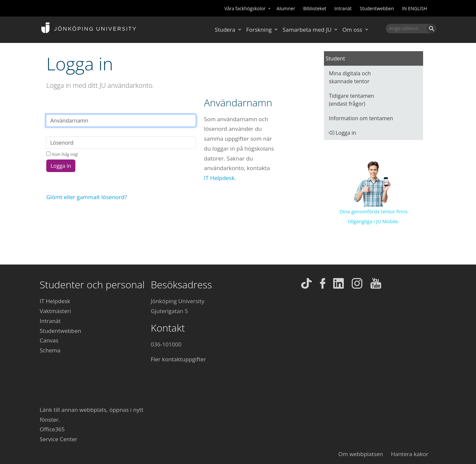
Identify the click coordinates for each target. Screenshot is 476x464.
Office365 (52, 429)
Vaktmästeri (55, 311)
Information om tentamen (361, 118)
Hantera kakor (410, 454)
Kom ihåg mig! (65, 154)
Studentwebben (377, 8)
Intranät (343, 8)
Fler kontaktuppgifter (178, 359)
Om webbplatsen (361, 454)
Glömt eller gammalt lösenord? (87, 197)
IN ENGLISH (415, 8)
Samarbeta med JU (307, 30)
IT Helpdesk (219, 178)
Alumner (286, 8)
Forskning (259, 30)
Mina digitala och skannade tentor (350, 77)
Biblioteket (315, 8)
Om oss (352, 30)
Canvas (49, 340)
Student (335, 58)
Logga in (61, 166)
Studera (225, 30)
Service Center (59, 439)
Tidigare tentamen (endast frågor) (352, 100)
